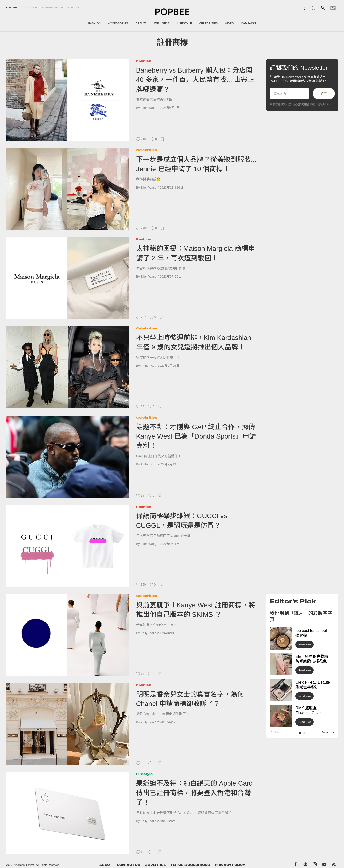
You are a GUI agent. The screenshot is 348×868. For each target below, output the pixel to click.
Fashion (144, 61)
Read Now (304, 644)
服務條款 (309, 104)
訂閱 (324, 94)
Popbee (11, 7)
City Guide (29, 7)
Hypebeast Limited (24, 865)
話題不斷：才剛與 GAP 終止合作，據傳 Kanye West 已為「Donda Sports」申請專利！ (196, 436)
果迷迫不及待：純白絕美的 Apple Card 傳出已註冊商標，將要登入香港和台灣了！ (194, 793)
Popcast (74, 7)
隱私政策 (323, 104)
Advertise (155, 865)
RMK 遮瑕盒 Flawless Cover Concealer (309, 713)
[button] (300, 733)
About (106, 865)
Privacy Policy (230, 865)
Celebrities (147, 150)
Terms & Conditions (190, 865)
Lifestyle (144, 774)
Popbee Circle (52, 7)
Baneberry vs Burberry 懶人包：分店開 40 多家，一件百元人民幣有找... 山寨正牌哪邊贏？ (195, 80)
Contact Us (129, 865)
